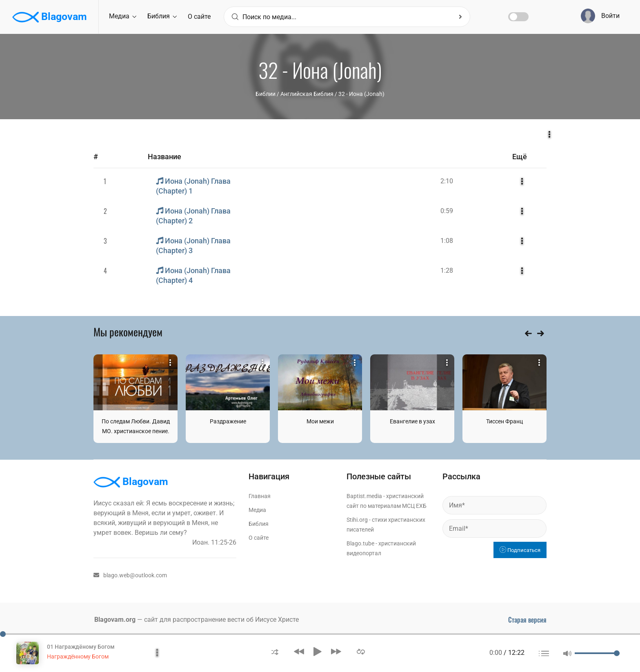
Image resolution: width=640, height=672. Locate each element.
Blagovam (50, 17)
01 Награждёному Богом (81, 647)
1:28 (447, 270)
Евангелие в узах (412, 421)
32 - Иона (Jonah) (361, 94)
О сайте (199, 17)
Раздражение (228, 421)
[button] (275, 651)
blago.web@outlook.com (130, 575)
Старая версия (527, 620)
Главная (260, 496)
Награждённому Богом (78, 656)
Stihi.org (357, 520)
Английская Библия (307, 94)
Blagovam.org (115, 620)
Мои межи (320, 421)
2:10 (447, 181)
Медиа (123, 16)
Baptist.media (364, 496)
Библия (162, 16)
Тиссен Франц (504, 421)
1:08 (447, 241)
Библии (266, 94)
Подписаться (520, 550)
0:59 (447, 211)
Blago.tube (360, 543)
